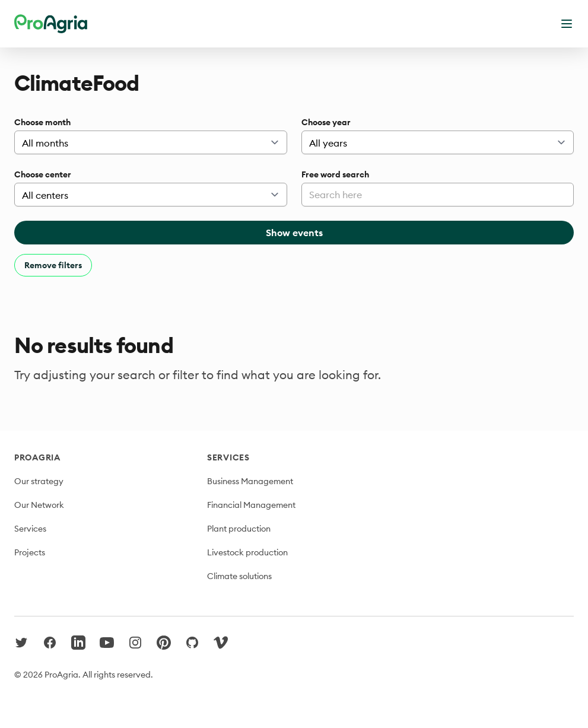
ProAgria (37, 457)
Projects (30, 552)
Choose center (43, 174)
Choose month (42, 122)
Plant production (239, 529)
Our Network (39, 505)
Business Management (250, 481)
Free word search (335, 174)
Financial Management (251, 505)
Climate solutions (239, 576)
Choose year (326, 122)
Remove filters (53, 265)
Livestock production (247, 552)
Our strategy (39, 481)
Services (30, 529)
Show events (294, 233)
